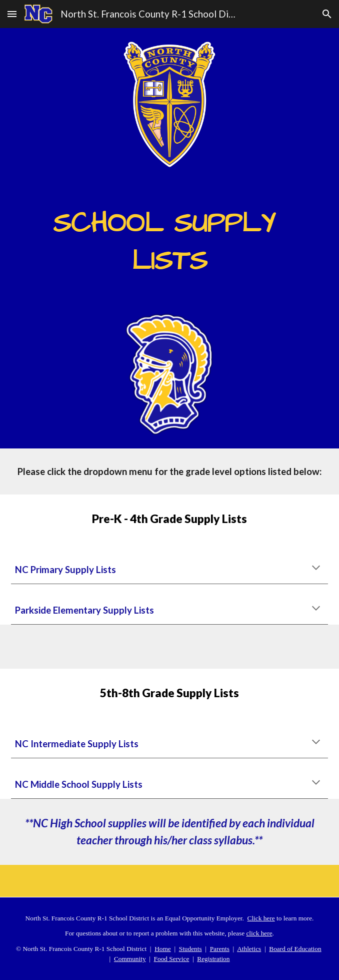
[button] (12, 14)
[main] (170, 238)
